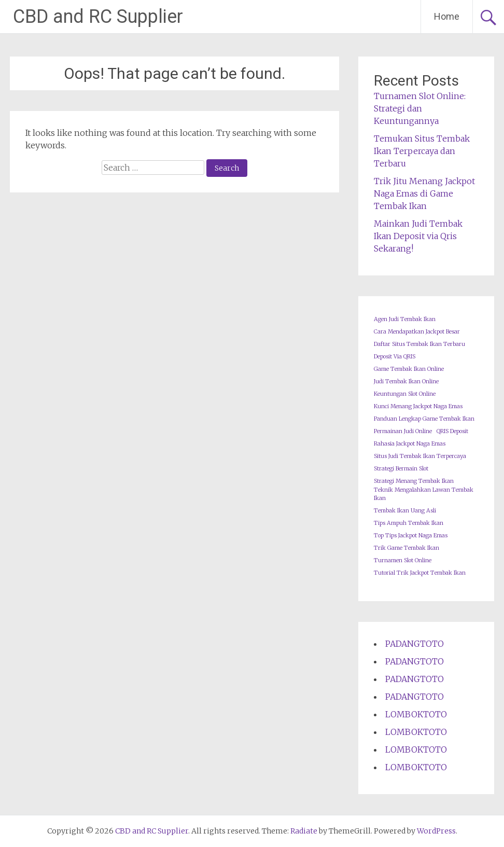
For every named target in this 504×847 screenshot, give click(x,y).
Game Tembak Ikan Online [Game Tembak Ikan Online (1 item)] (409, 369)
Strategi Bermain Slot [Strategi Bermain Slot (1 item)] (401, 469)
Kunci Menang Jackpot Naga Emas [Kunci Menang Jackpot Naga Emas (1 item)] (418, 406)
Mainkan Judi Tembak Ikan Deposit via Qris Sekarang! (418, 236)
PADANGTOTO (415, 644)
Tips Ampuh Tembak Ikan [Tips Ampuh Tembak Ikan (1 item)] (409, 523)
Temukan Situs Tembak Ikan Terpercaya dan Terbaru (422, 151)
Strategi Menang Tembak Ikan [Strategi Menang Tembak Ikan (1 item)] (414, 481)
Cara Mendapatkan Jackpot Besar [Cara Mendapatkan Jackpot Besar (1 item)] (417, 332)
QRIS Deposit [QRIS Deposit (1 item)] (452, 431)
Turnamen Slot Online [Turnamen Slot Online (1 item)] (403, 560)
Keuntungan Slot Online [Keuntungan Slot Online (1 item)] (405, 394)
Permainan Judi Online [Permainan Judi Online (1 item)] (403, 431)
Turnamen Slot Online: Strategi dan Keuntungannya (420, 108)
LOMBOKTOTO (416, 714)
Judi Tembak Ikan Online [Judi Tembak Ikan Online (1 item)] (406, 381)
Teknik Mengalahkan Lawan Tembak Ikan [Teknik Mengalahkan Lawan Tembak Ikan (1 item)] (424, 494)
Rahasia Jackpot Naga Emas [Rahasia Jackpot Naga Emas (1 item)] (410, 444)
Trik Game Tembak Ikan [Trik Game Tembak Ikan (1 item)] (407, 548)
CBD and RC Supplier (98, 17)
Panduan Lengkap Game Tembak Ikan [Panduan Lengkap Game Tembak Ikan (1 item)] (424, 419)
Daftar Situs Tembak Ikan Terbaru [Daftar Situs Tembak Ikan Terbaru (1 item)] (419, 344)
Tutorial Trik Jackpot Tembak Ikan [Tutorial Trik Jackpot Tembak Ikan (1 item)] (420, 573)
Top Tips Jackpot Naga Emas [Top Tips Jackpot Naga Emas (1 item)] (411, 536)
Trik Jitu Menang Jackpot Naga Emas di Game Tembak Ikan (424, 193)
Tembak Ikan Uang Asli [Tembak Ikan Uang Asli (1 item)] (405, 511)
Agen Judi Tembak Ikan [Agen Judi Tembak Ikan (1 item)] (405, 319)
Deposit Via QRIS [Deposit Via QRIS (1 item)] (395, 357)
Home (447, 16)
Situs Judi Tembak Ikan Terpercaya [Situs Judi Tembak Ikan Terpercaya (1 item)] (420, 456)
